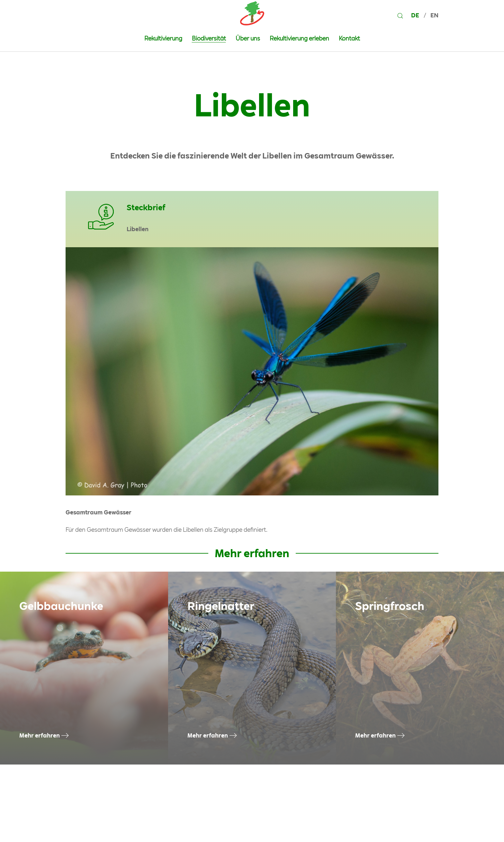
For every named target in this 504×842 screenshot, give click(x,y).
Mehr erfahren (40, 735)
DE (416, 15)
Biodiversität (209, 38)
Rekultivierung (163, 38)
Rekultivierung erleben (299, 38)
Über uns (248, 38)
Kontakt (349, 38)
